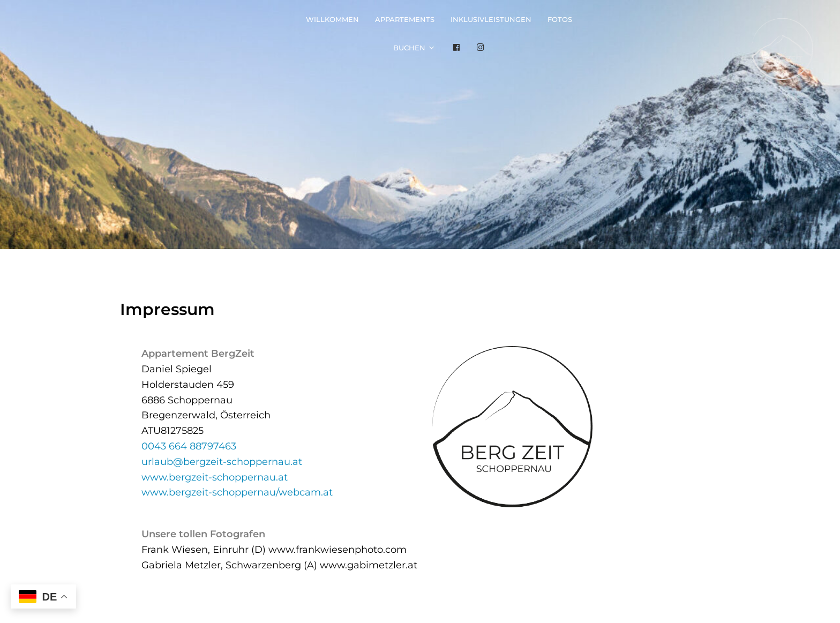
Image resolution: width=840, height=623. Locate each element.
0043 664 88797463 (189, 446)
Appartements (405, 19)
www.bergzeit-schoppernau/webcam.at (237, 492)
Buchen (409, 48)
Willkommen (332, 19)
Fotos (560, 19)
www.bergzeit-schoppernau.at (215, 477)
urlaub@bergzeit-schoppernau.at (222, 462)
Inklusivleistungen (491, 19)
